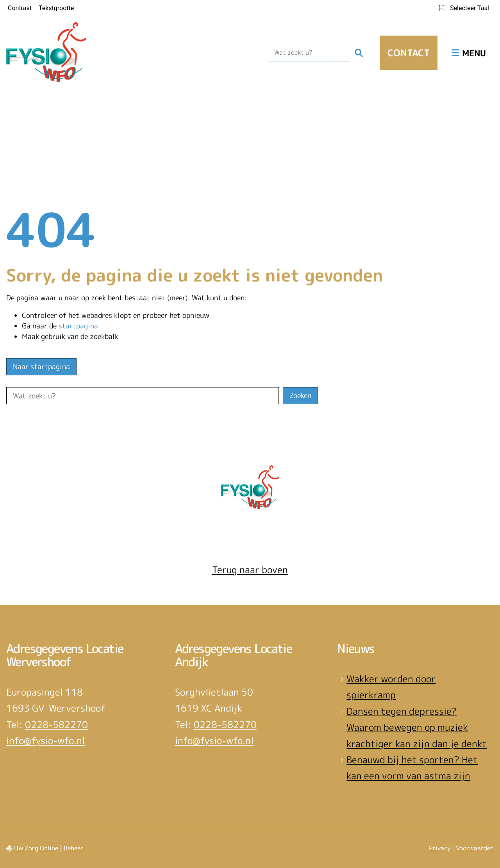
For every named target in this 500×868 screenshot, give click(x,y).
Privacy (440, 848)
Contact (409, 53)
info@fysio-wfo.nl (46, 741)
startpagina (78, 326)
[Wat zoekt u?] (309, 53)
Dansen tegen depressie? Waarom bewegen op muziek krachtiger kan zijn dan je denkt (417, 727)
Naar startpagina (41, 367)
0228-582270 (56, 725)
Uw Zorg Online (36, 848)
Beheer (73, 848)
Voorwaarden (475, 848)
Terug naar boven (250, 570)
